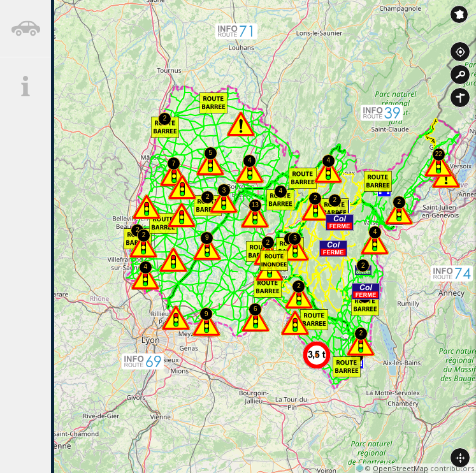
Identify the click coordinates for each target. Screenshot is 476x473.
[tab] (25, 29)
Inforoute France (459, 14)
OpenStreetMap (400, 468)
